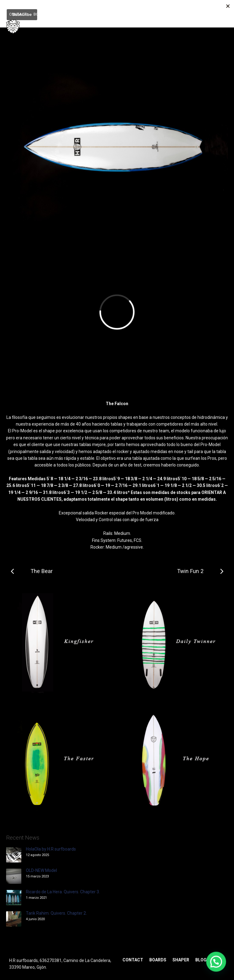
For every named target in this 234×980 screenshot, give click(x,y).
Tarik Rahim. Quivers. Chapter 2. (56, 913)
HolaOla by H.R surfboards (51, 849)
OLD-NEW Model (41, 870)
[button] (216, 963)
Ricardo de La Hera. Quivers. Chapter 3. (63, 892)
